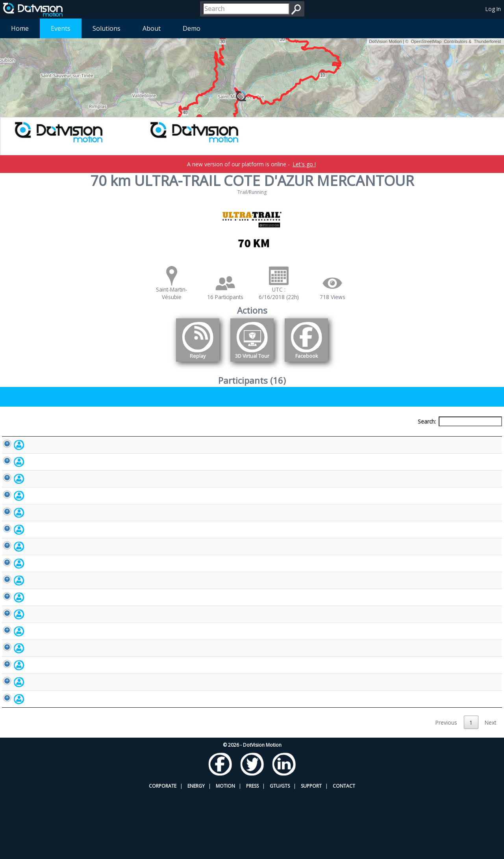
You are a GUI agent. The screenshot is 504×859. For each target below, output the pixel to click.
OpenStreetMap (426, 41)
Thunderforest (487, 41)
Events (61, 28)
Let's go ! (304, 164)
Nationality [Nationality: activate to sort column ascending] (300, 436)
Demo (192, 28)
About (152, 28)
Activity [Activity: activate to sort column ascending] (390, 436)
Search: (460, 421)
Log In (493, 9)
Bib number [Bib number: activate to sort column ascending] (200, 436)
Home (20, 28)
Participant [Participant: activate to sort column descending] (64, 436)
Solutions (107, 28)
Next (490, 788)
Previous (446, 788)
